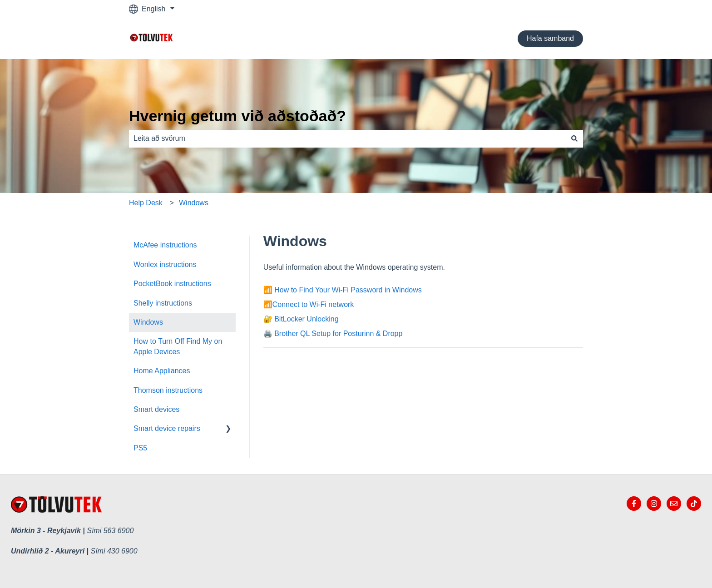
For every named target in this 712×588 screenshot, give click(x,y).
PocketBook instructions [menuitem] (172, 284)
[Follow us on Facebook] (634, 504)
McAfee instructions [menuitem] (165, 245)
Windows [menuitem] (148, 322)
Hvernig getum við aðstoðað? (237, 116)
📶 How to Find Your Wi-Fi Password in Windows (343, 290)
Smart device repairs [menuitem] (167, 428)
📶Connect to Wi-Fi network (309, 304)
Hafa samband (550, 38)
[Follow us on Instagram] (654, 504)
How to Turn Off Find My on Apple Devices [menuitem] (178, 346)
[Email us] (674, 504)
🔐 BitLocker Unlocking (301, 319)
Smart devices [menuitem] (156, 409)
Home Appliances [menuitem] (162, 371)
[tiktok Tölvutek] (694, 504)
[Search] (574, 138)
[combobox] (347, 138)
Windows (194, 203)
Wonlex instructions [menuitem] (165, 264)
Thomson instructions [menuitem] (168, 390)
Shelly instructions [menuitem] (163, 303)
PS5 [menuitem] (140, 448)
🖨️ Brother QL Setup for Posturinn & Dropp (333, 334)
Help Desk (146, 203)
